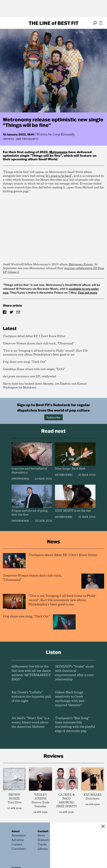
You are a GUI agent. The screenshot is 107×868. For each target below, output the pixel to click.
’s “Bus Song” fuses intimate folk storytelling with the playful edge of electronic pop (75, 725)
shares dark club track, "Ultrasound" (38, 344)
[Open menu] (101, 23)
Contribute (19, 849)
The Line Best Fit (54, 23)
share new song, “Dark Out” (25, 362)
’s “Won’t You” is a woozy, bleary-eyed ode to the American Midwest (30, 723)
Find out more (88, 292)
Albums (43, 849)
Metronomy (58, 152)
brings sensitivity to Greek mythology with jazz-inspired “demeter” (70, 699)
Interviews (20, 479)
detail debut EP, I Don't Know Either (34, 336)
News (9, 139)
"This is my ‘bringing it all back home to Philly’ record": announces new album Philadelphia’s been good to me (45, 353)
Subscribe (53, 417)
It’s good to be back (59, 176)
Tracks (42, 845)
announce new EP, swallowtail (29, 377)
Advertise (18, 840)
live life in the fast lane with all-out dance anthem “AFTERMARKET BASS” (31, 673)
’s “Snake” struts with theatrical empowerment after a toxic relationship (74, 673)
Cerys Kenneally (64, 135)
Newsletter (19, 836)
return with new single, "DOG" (34, 369)
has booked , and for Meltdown (45, 386)
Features (43, 840)
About (16, 831)
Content (43, 831)
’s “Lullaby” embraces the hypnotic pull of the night (31, 697)
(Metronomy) (27, 139)
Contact (17, 845)
